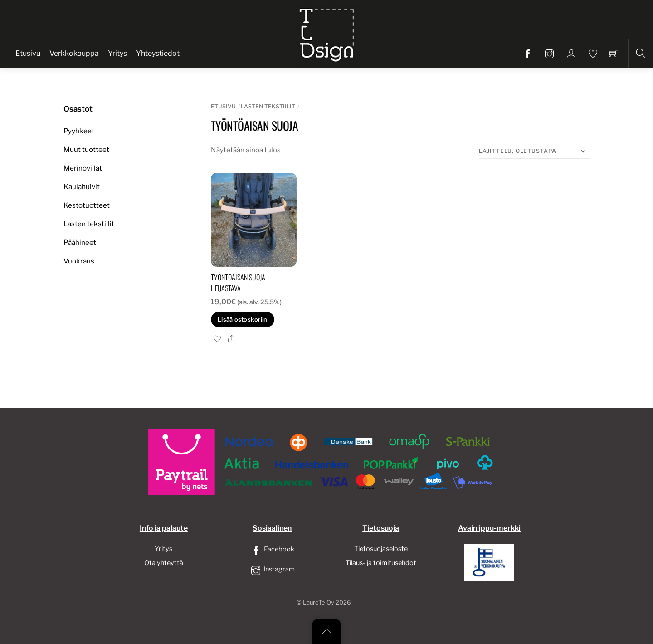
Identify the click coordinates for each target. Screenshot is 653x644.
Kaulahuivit (82, 187)
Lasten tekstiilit (268, 106)
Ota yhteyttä (164, 563)
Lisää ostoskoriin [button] (242, 320)
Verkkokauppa (74, 53)
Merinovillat (83, 168)
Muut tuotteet (86, 149)
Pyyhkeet (79, 131)
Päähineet (80, 242)
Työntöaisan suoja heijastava (238, 283)
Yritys (117, 53)
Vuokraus (79, 261)
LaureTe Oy (319, 603)
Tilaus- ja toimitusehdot (381, 563)
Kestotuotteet (87, 205)
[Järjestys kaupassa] (534, 151)
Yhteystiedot (158, 53)
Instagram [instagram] (272, 569)
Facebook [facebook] (272, 549)
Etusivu (28, 53)
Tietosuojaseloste (381, 549)
